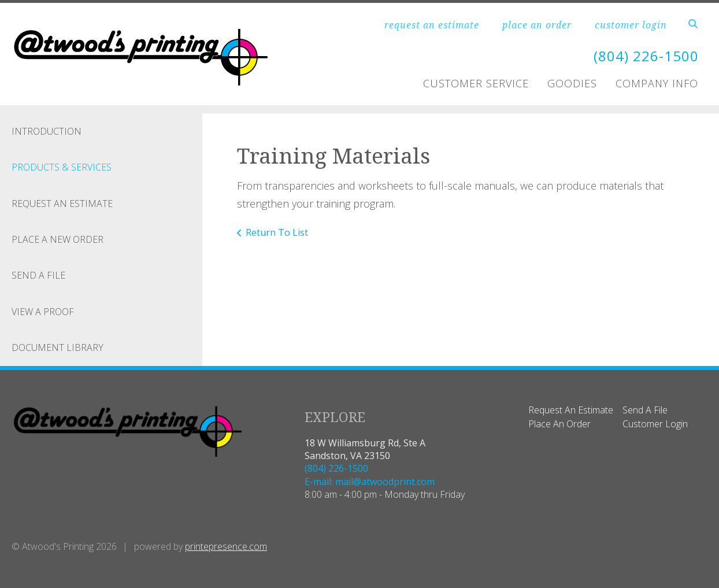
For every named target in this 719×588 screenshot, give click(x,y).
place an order (537, 25)
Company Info (657, 83)
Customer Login (655, 424)
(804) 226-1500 (646, 56)
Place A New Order (58, 239)
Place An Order (559, 424)
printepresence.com (226, 546)
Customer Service (476, 83)
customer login (631, 25)
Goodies (572, 83)
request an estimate (432, 25)
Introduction (47, 131)
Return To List (277, 232)
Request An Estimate (62, 204)
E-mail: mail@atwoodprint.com (370, 482)
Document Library (58, 347)
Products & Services (62, 167)
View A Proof (43, 312)
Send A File (38, 275)
